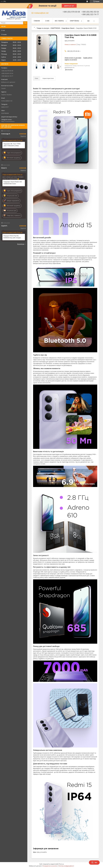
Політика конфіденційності (66, 866)
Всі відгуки (21, 244)
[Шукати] (25, 23)
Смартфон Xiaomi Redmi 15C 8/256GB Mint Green (13, 183)
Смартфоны (74, 21)
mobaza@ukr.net (7, 101)
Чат (94, 863)
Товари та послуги (43, 28)
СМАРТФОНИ (55, 28)
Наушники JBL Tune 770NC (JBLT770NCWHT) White (12, 145)
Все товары (59, 21)
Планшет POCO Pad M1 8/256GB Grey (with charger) (12, 237)
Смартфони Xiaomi (68, 28)
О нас (3, 30)
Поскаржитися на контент (50, 866)
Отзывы (4, 34)
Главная (37, 21)
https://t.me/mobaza (8, 121)
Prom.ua (61, 864)
